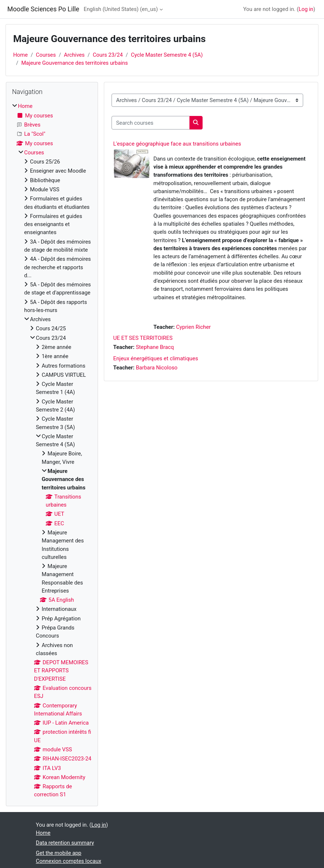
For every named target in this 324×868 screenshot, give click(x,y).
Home (20, 55)
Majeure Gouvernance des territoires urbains (75, 63)
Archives (74, 55)
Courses (46, 55)
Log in (306, 9)
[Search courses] (151, 123)
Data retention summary (65, 843)
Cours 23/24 (108, 55)
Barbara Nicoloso (157, 368)
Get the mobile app (59, 853)
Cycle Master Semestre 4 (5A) (167, 55)
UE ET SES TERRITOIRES (143, 338)
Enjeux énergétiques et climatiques (156, 358)
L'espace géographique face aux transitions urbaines (177, 144)
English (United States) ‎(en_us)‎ (121, 9)
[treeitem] (52, 450)
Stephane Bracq (155, 347)
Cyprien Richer (193, 327)
